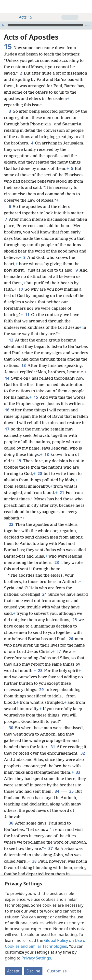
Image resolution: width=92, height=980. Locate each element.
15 (36, 397)
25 (74, 620)
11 (27, 315)
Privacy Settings (36, 958)
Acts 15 (23, 17)
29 (41, 690)
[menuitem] (7, 6)
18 (46, 454)
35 (71, 791)
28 (40, 671)
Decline (33, 971)
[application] (46, 25)
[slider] (45, 25)
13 (23, 365)
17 (7, 429)
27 (59, 651)
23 (57, 562)
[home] (7, 6)
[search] (86, 6)
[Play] (3, 25)
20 (40, 473)
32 (83, 753)
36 (11, 823)
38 (34, 861)
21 (62, 493)
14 (7, 378)
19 (19, 461)
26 (71, 639)
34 (57, 791)
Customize (57, 971)
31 (53, 747)
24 (44, 594)
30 (11, 728)
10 (20, 289)
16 (7, 410)
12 (11, 340)
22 (11, 524)
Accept (13, 971)
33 (78, 772)
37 (50, 848)
